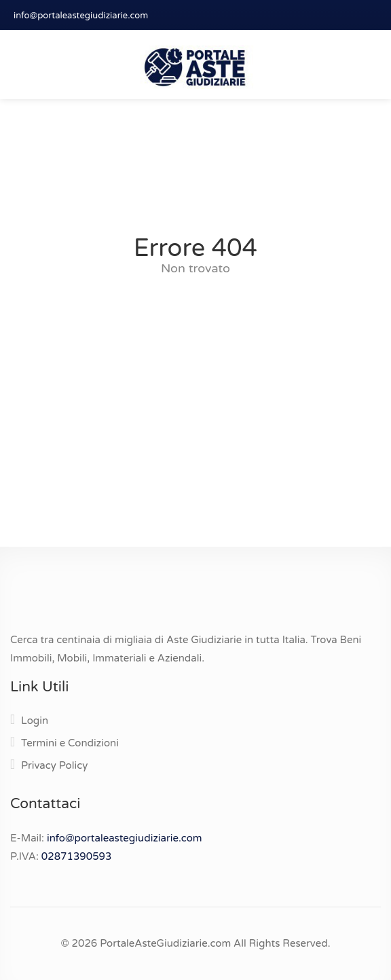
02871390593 (77, 856)
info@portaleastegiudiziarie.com (81, 16)
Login (35, 721)
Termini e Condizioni (70, 743)
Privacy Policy (54, 765)
